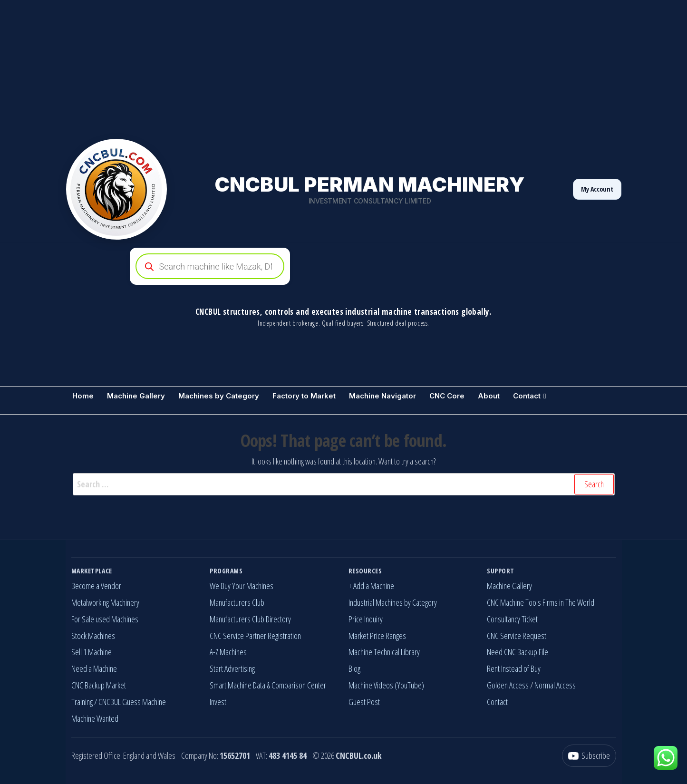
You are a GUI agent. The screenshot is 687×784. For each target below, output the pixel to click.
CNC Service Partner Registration (255, 636)
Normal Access (555, 685)
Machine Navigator (382, 396)
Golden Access (508, 685)
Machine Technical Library (384, 652)
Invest (218, 702)
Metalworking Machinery (105, 602)
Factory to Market (304, 396)
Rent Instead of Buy (514, 668)
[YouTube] (589, 756)
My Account (597, 189)
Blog (354, 668)
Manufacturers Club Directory (250, 619)
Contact (527, 396)
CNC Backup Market (99, 685)
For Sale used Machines (105, 619)
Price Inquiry (366, 619)
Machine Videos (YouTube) (386, 685)
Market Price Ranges (377, 636)
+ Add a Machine (371, 586)
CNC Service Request (517, 636)
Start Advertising (232, 668)
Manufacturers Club (237, 602)
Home (83, 396)
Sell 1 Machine (92, 652)
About (489, 396)
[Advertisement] (285, 67)
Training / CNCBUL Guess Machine (119, 702)
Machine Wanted (95, 718)
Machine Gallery (136, 396)
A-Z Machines (228, 652)
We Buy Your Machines (242, 586)
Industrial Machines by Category (393, 602)
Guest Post (364, 702)
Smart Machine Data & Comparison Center (268, 685)
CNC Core (447, 396)
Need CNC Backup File (518, 652)
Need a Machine (94, 668)
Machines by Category (219, 396)
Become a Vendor (96, 586)
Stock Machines (93, 636)
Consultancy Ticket (512, 619)
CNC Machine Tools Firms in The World (541, 602)
